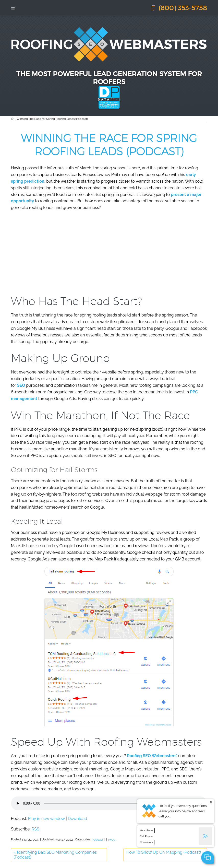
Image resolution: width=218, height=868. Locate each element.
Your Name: (147, 830)
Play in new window (46, 819)
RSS (35, 829)
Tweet (112, 840)
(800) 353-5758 (179, 8)
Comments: (147, 842)
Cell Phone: (146, 836)
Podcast (97, 840)
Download (78, 819)
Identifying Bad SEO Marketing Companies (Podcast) (55, 855)
